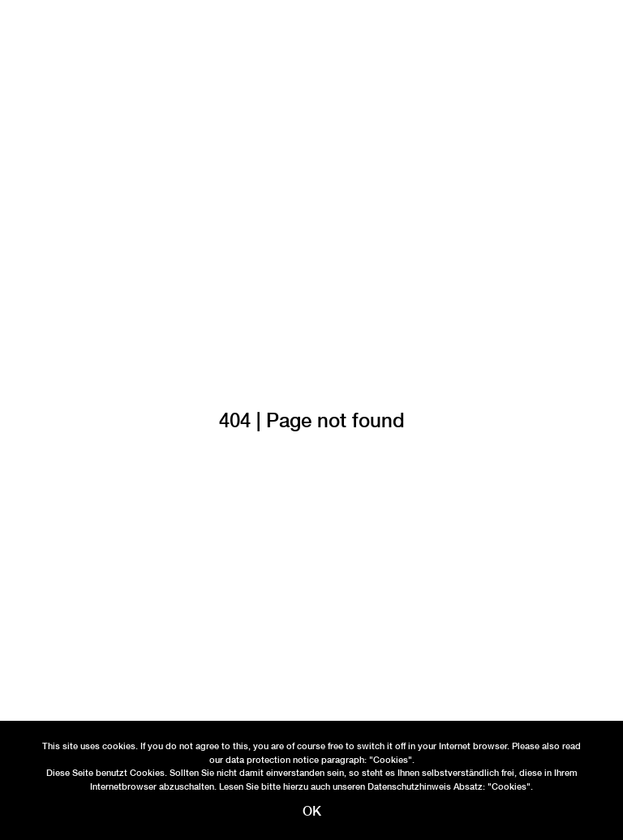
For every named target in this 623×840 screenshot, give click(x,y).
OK (312, 811)
